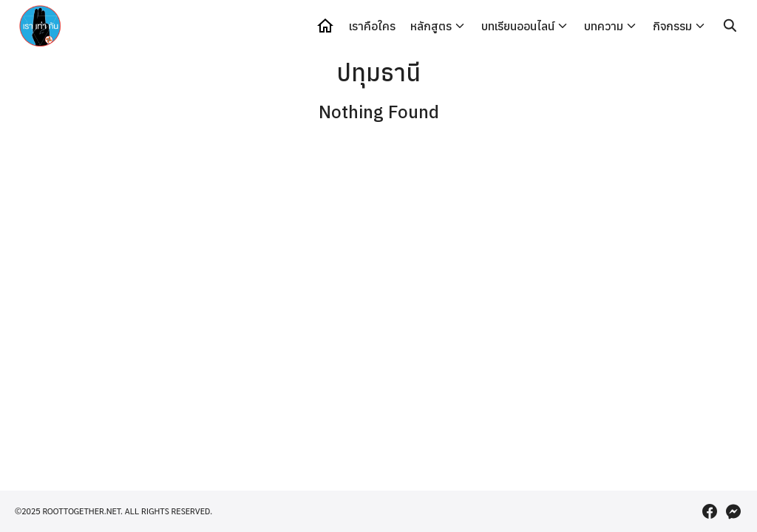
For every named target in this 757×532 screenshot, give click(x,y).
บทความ (604, 26)
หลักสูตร (431, 26)
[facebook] (710, 511)
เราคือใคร (372, 26)
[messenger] (733, 511)
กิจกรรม (672, 26)
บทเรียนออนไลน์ (518, 26)
